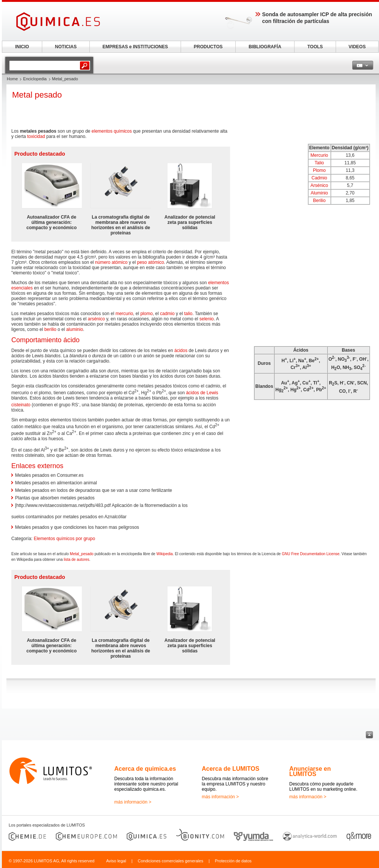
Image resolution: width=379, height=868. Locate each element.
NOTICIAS (66, 47)
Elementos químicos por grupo (64, 539)
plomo (147, 314)
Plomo (319, 170)
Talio (319, 163)
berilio (50, 329)
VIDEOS (357, 47)
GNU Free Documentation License (311, 554)
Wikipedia (165, 554)
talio (188, 314)
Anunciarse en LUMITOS (310, 771)
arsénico (96, 319)
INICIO (22, 47)
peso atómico (150, 262)
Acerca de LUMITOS (231, 769)
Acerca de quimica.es (145, 769)
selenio (207, 319)
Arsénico (319, 185)
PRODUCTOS (208, 47)
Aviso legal (116, 861)
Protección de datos (233, 861)
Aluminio (319, 193)
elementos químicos (112, 131)
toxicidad (36, 136)
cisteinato (21, 405)
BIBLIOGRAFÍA (265, 47)
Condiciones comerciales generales (170, 861)
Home (12, 79)
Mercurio (319, 155)
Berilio (319, 201)
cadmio (167, 314)
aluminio (74, 329)
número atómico (111, 262)
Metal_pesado (82, 554)
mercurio (124, 314)
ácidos (181, 351)
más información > (133, 802)
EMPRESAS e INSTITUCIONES (135, 47)
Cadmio (319, 178)
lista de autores (77, 560)
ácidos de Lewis (202, 393)
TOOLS (315, 47)
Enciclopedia (35, 79)
